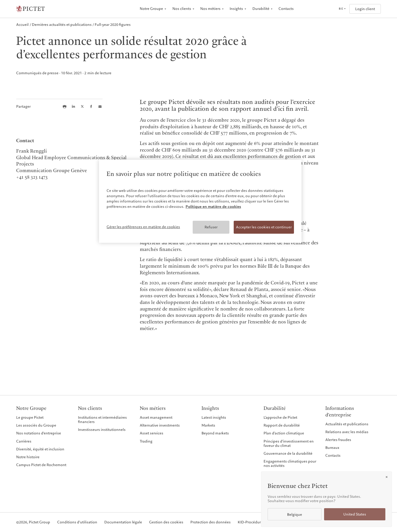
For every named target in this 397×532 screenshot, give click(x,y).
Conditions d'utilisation (77, 522)
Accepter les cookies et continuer (264, 227)
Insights (236, 9)
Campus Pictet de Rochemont (41, 465)
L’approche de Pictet (280, 417)
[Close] (387, 477)
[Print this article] (65, 106)
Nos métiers (210, 9)
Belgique (295, 515)
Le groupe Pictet (30, 417)
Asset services (152, 433)
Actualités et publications (347, 424)
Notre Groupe (151, 9)
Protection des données (211, 522)
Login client (365, 9)
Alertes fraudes (338, 440)
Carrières (24, 441)
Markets (208, 425)
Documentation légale (123, 522)
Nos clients (182, 9)
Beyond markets (215, 433)
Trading (146, 441)
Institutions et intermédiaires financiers (102, 420)
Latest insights (214, 417)
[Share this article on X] (82, 106)
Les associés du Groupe (36, 425)
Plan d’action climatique (284, 433)
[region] (200, 201)
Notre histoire (28, 457)
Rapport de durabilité (282, 425)
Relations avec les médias (347, 432)
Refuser (211, 227)
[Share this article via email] (100, 106)
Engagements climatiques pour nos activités (290, 463)
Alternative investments (160, 425)
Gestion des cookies (166, 522)
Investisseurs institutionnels (102, 430)
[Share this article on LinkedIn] (73, 106)
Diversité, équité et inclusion (40, 449)
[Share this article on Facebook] (91, 106)
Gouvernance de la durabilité (288, 453)
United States (355, 514)
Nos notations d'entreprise (39, 433)
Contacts (286, 9)
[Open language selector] (342, 9)
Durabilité (261, 9)
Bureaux (332, 448)
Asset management (156, 417)
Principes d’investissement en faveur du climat (289, 443)
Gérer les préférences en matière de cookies (143, 227)
